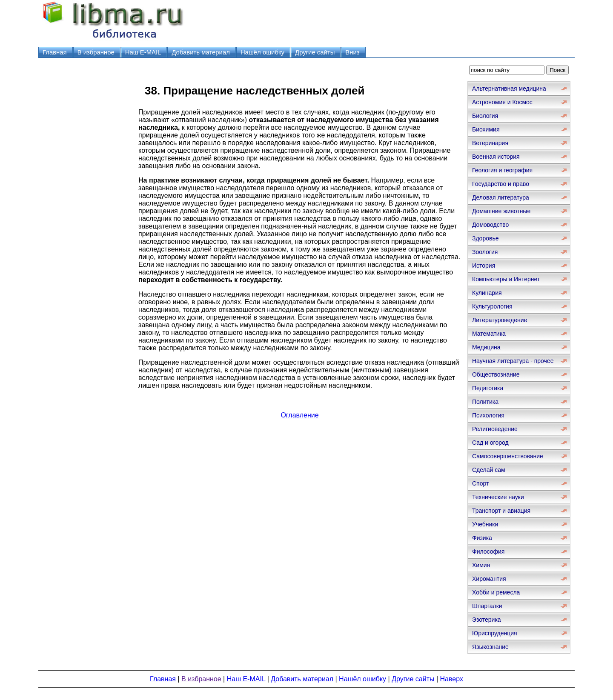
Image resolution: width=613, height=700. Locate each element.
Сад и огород (490, 443)
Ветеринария (490, 143)
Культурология (492, 306)
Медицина (486, 347)
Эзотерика (487, 620)
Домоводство (490, 225)
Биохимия (486, 129)
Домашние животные (501, 211)
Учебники (485, 524)
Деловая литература (501, 197)
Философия (488, 551)
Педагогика (488, 388)
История (484, 266)
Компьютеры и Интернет (506, 279)
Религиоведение (495, 429)
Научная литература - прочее (513, 361)
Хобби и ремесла (496, 592)
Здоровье (486, 238)
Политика (485, 402)
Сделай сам (489, 470)
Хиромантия (489, 579)
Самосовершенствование (508, 456)
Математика (489, 334)
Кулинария (487, 293)
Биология (485, 116)
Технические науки (498, 497)
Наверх (452, 679)
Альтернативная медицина (509, 89)
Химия (481, 565)
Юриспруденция (495, 633)
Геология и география (502, 170)
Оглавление (299, 415)
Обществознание (496, 374)
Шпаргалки (487, 606)
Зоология (485, 252)
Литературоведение (500, 320)
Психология (488, 415)
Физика (482, 538)
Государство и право (501, 184)
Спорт (480, 483)
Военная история (496, 157)
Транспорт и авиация (501, 511)
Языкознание (490, 647)
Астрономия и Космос (502, 102)
